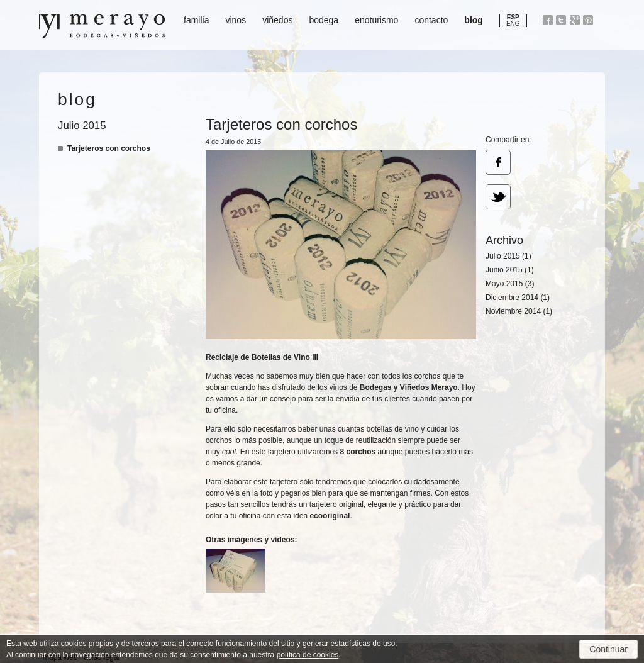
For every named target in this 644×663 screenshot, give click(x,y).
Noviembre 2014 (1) (519, 311)
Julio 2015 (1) (508, 256)
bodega (324, 20)
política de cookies (308, 655)
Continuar (608, 649)
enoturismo (376, 20)
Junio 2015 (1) (510, 270)
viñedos (277, 20)
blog (474, 20)
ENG (513, 24)
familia (196, 20)
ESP (513, 17)
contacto (431, 20)
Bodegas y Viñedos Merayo (102, 26)
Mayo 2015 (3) (510, 284)
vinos (236, 20)
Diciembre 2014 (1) (518, 298)
